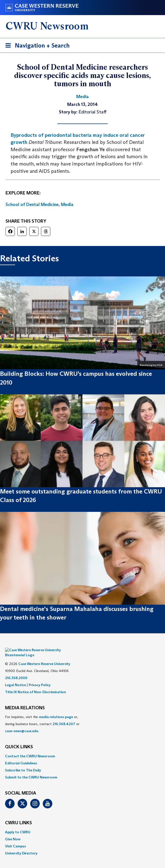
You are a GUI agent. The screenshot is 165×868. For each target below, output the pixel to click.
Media (67, 204)
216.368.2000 (16, 670)
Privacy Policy (40, 677)
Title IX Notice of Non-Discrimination (35, 684)
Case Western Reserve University (44, 656)
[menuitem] (82, 749)
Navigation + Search (36, 46)
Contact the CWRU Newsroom (30, 749)
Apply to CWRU (18, 824)
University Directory (21, 846)
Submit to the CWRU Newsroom (31, 770)
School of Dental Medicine (32, 204)
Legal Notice (15, 677)
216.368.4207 (64, 716)
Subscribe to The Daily (23, 763)
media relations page (56, 709)
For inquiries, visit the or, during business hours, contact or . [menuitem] (42, 716)
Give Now (13, 832)
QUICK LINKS (19, 739)
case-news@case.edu (22, 723)
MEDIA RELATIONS (25, 700)
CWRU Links (18, 815)
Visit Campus (15, 839)
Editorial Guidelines (21, 756)
